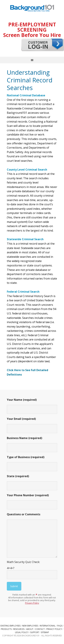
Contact (40, 629)
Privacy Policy (32, 603)
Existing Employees (10, 626)
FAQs (60, 626)
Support (35, 632)
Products (6, 629)
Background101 (32, 9)
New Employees (30, 626)
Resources (19, 629)
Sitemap (45, 632)
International (48, 626)
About (30, 629)
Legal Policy (22, 632)
